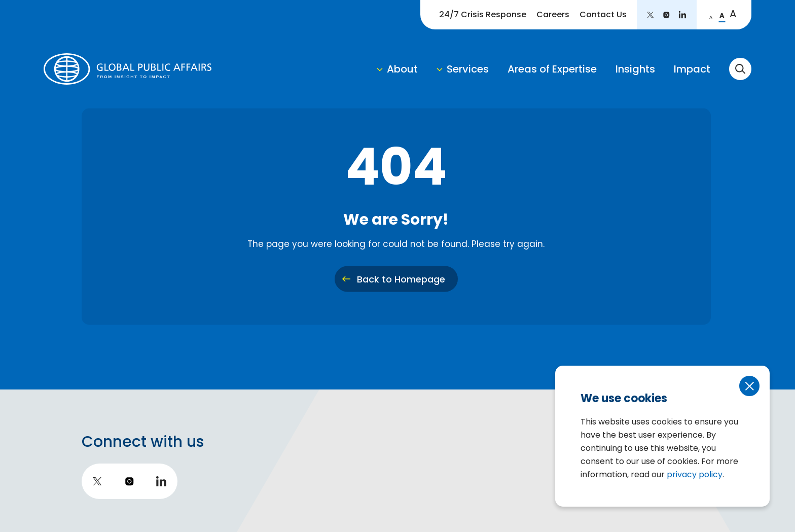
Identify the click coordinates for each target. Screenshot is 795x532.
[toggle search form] (740, 69)
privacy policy (695, 474)
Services (468, 69)
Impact (692, 69)
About (402, 69)
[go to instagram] (666, 15)
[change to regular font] (722, 15)
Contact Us (603, 14)
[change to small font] (711, 15)
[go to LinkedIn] (682, 15)
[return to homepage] (128, 69)
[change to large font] (733, 15)
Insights (635, 69)
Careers (553, 14)
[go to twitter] (651, 15)
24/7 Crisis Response (483, 14)
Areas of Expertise (552, 69)
